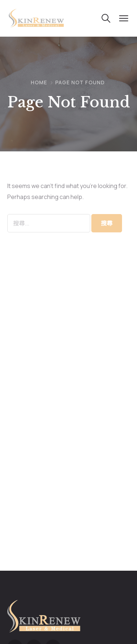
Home (39, 82)
